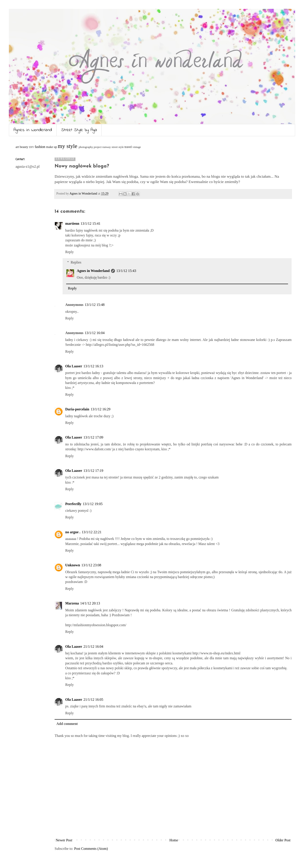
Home (174, 840)
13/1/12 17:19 (93, 471)
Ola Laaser (74, 366)
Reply (69, 252)
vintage (137, 147)
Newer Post (64, 840)
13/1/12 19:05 (93, 504)
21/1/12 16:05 (93, 700)
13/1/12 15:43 (126, 271)
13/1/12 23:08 (91, 565)
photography (86, 147)
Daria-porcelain (77, 409)
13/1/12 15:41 (90, 223)
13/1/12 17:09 (93, 437)
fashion (40, 147)
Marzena (72, 603)
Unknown (73, 565)
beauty (24, 147)
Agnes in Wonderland (33, 130)
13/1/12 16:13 (93, 366)
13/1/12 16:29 (100, 409)
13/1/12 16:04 (95, 333)
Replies (76, 262)
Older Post (283, 840)
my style (68, 146)
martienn (72, 223)
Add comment (67, 724)
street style (118, 147)
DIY (32, 147)
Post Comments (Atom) (91, 849)
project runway (102, 147)
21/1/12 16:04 (93, 647)
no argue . (73, 532)
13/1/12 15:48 (95, 305)
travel (128, 147)
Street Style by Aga (79, 130)
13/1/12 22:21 (92, 532)
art (17, 147)
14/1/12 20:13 (90, 603)
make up (52, 147)
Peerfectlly (73, 504)
